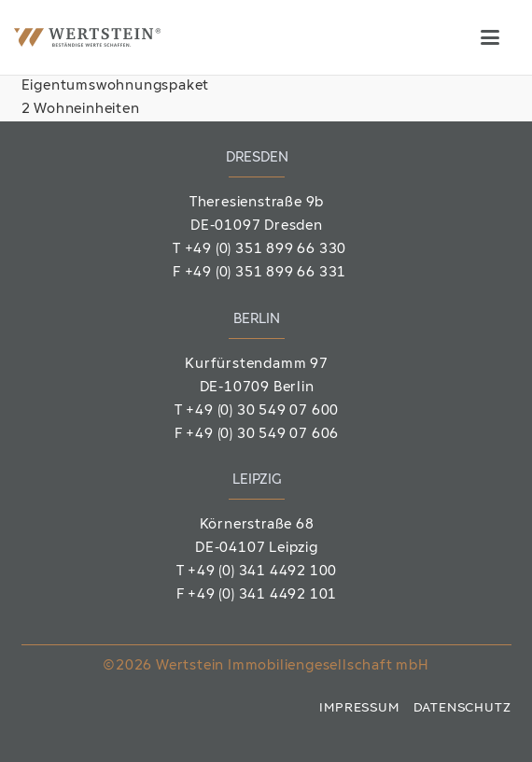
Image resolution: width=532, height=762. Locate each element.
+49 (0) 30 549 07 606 (262, 435)
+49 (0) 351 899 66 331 (266, 273)
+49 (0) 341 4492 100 (262, 572)
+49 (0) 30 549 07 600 (262, 411)
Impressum (359, 709)
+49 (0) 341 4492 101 (262, 595)
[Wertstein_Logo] (87, 37)
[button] (490, 37)
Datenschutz (462, 709)
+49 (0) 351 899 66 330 (266, 250)
